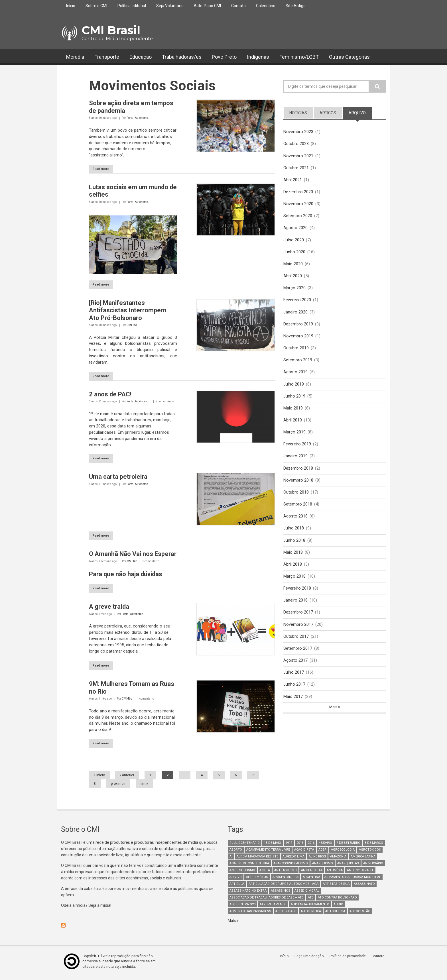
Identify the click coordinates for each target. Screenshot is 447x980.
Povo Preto (224, 57)
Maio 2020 (293, 266)
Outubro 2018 (296, 498)
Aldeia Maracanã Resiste (257, 860)
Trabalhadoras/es (182, 57)
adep (323, 853)
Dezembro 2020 (298, 193)
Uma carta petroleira (118, 478)
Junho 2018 (294, 547)
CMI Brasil (111, 30)
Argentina (311, 880)
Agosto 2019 (295, 376)
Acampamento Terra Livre (268, 853)
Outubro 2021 (296, 168)
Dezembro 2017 (298, 621)
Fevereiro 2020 (297, 303)
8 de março (374, 846)
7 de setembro (348, 846)
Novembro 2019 (298, 339)
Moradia (75, 57)
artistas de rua (336, 887)
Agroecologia (343, 853)
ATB (311, 901)
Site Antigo (296, 6)
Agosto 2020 (295, 229)
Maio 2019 (293, 413)
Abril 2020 (293, 278)
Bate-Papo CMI (207, 6)
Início (71, 6)
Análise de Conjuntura (249, 867)
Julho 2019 (294, 388)
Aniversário (373, 867)
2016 (311, 846)
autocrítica (311, 915)
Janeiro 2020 (295, 315)
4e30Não (325, 846)
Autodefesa (335, 915)
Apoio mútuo (257, 880)
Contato (238, 6)
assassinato (364, 887)
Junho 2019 (294, 401)
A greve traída (109, 609)
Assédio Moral (307, 894)
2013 (300, 846)
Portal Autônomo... (139, 118)
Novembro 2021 (298, 156)
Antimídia (335, 874)
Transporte (107, 57)
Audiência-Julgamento (310, 908)
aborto (236, 853)
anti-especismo (242, 874)
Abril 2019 (293, 425)
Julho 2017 (294, 682)
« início (99, 779)
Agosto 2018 (295, 523)
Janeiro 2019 (295, 462)
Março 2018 (294, 584)
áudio (338, 908)
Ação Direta (304, 853)
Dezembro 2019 (298, 327)
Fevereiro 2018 (297, 596)
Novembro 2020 (298, 205)
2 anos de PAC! (110, 395)
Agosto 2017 (295, 669)
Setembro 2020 (298, 217)
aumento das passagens (250, 915)
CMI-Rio (132, 326)
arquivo (360, 113)
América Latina (363, 860)
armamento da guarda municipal (353, 880)
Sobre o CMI (96, 6)
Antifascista (312, 874)
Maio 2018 (293, 559)
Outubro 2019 (296, 352)
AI (231, 860)
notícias (298, 113)
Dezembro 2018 (298, 474)
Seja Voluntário (170, 6)
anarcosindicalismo (291, 867)
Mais (334, 717)
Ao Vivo (236, 880)
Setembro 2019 (298, 364)
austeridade (286, 915)
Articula (237, 887)
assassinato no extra (248, 894)
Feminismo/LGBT (299, 57)
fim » (144, 787)
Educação (141, 57)
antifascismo (286, 874)
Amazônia (338, 860)
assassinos (281, 894)
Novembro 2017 (298, 633)
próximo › (118, 787)
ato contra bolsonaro (337, 901)
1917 (289, 846)
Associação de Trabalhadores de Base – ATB (267, 901)
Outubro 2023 (296, 144)
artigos (328, 113)
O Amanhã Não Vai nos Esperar (133, 556)
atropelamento (273, 908)
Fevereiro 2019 (297, 449)
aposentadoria (286, 880)
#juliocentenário (245, 846)
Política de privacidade (349, 959)
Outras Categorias (349, 57)
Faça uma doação (310, 959)
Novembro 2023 (298, 132)
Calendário (266, 6)
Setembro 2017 (298, 657)
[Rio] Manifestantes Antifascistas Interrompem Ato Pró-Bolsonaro (128, 311)
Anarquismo (323, 867)
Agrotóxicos (370, 853)
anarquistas (348, 867)
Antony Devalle (360, 874)
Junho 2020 (294, 254)
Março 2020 (294, 291)
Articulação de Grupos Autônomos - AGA (284, 887)
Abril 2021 (293, 181)
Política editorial (132, 6)
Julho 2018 (294, 535)
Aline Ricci (317, 860)
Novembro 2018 (298, 486)
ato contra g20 (242, 908)
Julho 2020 (294, 242)
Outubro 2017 (296, 645)
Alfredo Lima (293, 860)
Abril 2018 (293, 572)
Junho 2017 (294, 694)
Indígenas (258, 57)
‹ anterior (127, 779)
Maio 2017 (293, 706)
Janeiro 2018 (295, 608)
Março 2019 (294, 437)
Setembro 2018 (298, 511)
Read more (104, 169)
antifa (265, 874)
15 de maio (273, 846)
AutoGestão (360, 915)
